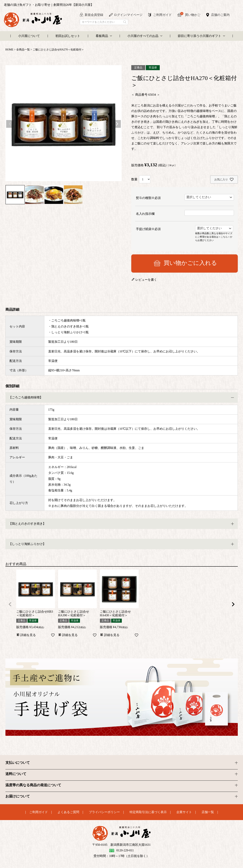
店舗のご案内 (220, 15)
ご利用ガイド (162, 15)
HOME (9, 50)
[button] (10, 604)
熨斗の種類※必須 (148, 198)
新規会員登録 (94, 15)
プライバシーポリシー (104, 812)
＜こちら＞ (224, 237)
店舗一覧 (208, 812)
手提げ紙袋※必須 (148, 229)
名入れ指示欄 (145, 214)
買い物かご (190, 14)
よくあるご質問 (68, 812)
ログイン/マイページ (128, 15)
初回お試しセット (68, 36)
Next (117, 124)
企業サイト (184, 812)
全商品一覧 (23, 50)
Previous (10, 124)
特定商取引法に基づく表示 (148, 812)
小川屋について (29, 36)
